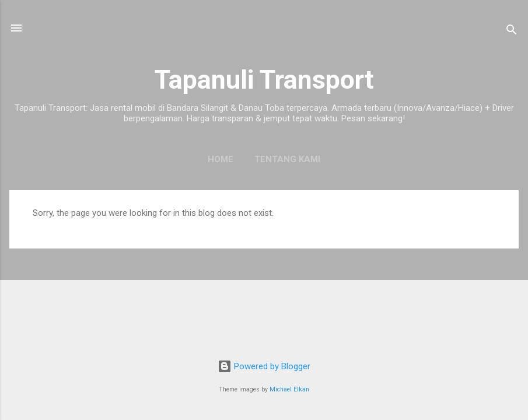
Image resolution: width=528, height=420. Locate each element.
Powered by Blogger (264, 366)
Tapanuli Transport (264, 80)
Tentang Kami (287, 159)
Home (221, 159)
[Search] (512, 32)
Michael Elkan (289, 389)
